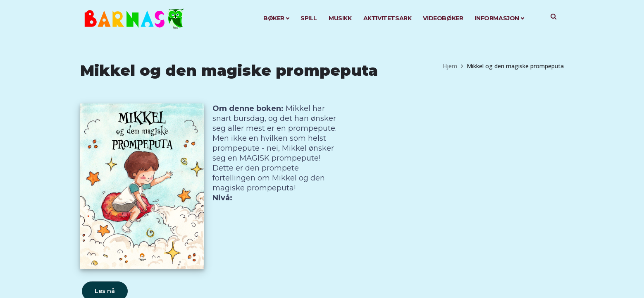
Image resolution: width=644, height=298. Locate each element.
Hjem (450, 66)
